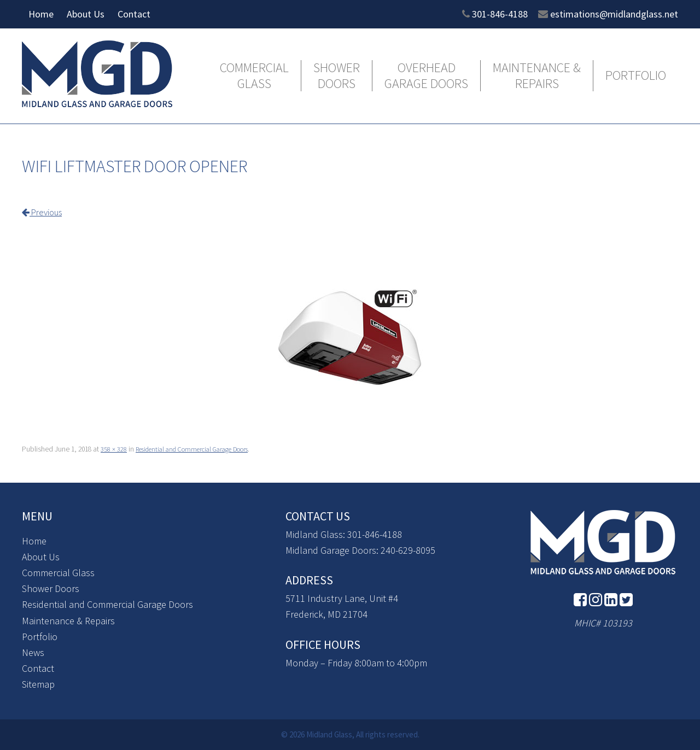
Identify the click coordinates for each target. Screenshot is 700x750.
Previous (45, 212)
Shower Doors (337, 76)
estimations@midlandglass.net (614, 14)
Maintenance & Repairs (537, 76)
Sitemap (38, 684)
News (33, 652)
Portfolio (636, 76)
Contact (134, 14)
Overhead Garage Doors (426, 76)
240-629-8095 (408, 550)
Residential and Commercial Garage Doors (201, 449)
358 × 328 (114, 449)
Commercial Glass (254, 76)
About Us (86, 14)
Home (41, 14)
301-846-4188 (500, 14)
